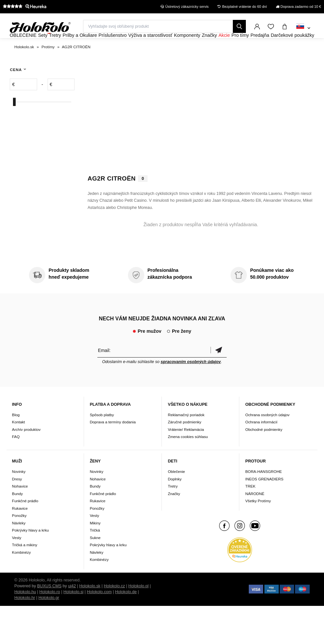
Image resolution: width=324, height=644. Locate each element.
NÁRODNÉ (255, 511)
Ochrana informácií (261, 440)
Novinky (19, 489)
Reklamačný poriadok (186, 432)
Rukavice (20, 526)
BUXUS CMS (49, 604)
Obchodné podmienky (264, 447)
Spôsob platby (102, 432)
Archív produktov (26, 447)
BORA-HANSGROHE (263, 489)
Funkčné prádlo (25, 518)
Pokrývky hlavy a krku (30, 548)
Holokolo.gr (49, 615)
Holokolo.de (126, 609)
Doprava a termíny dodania (113, 440)
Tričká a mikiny (25, 562)
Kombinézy (21, 570)
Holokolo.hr (25, 615)
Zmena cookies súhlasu (188, 454)
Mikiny (95, 541)
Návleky (19, 541)
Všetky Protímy (258, 518)
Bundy (17, 511)
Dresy (17, 497)
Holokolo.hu (25, 609)
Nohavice (20, 504)
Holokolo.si (74, 609)
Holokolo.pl (138, 604)
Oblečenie (176, 489)
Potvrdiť (218, 368)
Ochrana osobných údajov (267, 432)
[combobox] (303, 28)
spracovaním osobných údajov (191, 379)
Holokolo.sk (90, 604)
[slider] (14, 119)
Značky (174, 511)
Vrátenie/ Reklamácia (186, 447)
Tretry (173, 504)
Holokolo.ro (50, 609)
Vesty (17, 555)
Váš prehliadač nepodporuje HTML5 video (201, 129)
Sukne (95, 555)
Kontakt (19, 440)
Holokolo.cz (114, 604)
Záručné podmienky (184, 440)
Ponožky (19, 533)
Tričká (95, 548)
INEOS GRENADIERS (264, 497)
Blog (16, 432)
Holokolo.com (99, 609)
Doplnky (175, 497)
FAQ (16, 454)
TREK (250, 504)
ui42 (72, 604)
